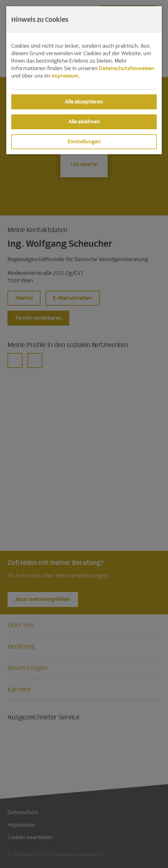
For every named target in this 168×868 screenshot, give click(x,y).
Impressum (65, 76)
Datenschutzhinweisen (127, 68)
